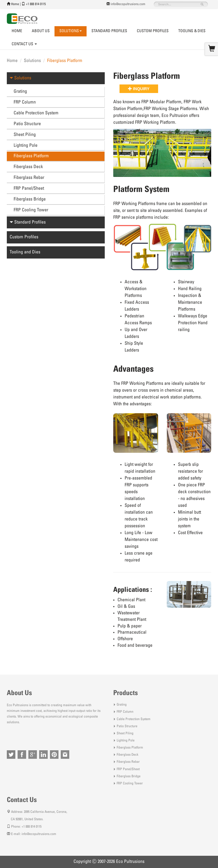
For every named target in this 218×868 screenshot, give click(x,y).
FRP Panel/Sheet (29, 189)
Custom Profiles (153, 31)
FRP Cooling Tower (31, 210)
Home (15, 4)
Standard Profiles (109, 31)
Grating (20, 92)
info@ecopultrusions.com (128, 4)
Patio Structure (27, 124)
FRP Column (25, 102)
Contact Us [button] (24, 44)
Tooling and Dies (25, 252)
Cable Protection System (36, 113)
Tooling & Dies (192, 31)
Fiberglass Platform (31, 156)
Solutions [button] (71, 31)
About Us (41, 31)
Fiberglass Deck (28, 167)
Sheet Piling (25, 135)
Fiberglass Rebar (29, 178)
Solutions (32, 61)
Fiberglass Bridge (30, 199)
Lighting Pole (26, 146)
